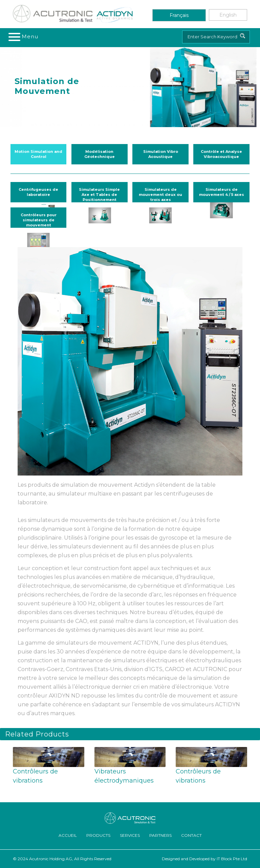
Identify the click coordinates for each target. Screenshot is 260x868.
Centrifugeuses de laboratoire (38, 192)
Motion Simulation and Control (38, 154)
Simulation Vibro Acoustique (161, 154)
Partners (160, 835)
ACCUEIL (68, 835)
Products (98, 835)
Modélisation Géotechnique (100, 154)
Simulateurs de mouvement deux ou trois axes (160, 195)
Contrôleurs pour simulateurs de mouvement (39, 220)
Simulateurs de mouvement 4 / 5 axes (222, 192)
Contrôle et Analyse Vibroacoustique (221, 154)
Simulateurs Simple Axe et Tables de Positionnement (99, 195)
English (228, 15)
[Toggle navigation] (24, 37)
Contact (191, 835)
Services (130, 835)
